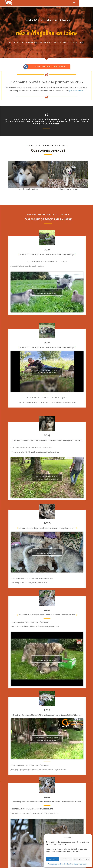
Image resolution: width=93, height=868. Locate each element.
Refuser (66, 859)
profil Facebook (76, 91)
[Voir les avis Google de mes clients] (26, 67)
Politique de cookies (56, 864)
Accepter (52, 859)
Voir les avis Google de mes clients (50, 67)
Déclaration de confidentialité (76, 864)
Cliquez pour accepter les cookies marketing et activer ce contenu (47, 292)
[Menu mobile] (74, 3)
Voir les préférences (82, 859)
